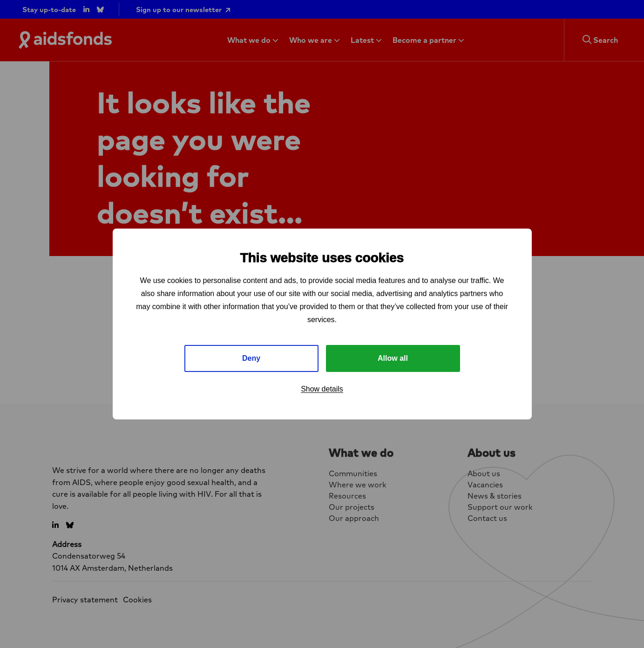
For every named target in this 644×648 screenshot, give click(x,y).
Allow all (393, 358)
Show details (322, 389)
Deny (251, 358)
